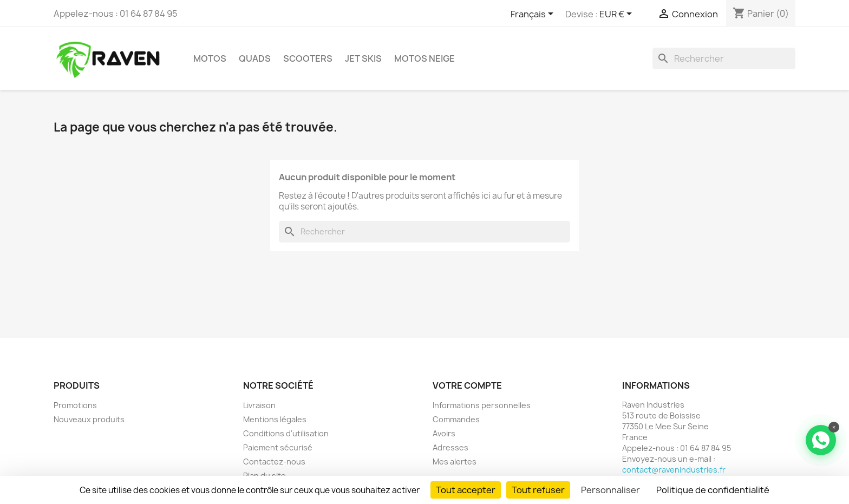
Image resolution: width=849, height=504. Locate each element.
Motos (210, 58)
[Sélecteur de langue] (534, 15)
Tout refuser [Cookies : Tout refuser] (538, 490)
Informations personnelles (482, 405)
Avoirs (444, 433)
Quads (255, 58)
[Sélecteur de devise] (618, 15)
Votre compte (467, 385)
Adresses (450, 447)
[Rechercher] (724, 58)
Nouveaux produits (89, 419)
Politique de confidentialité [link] (713, 490)
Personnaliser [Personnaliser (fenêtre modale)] (610, 490)
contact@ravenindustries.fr (674, 470)
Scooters (308, 58)
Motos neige (424, 58)
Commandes (456, 419)
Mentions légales (275, 419)
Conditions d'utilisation (286, 433)
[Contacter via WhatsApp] (821, 440)
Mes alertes (455, 462)
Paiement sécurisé (278, 447)
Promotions (75, 405)
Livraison (259, 405)
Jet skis (363, 58)
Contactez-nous (274, 462)
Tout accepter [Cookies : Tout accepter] (466, 490)
